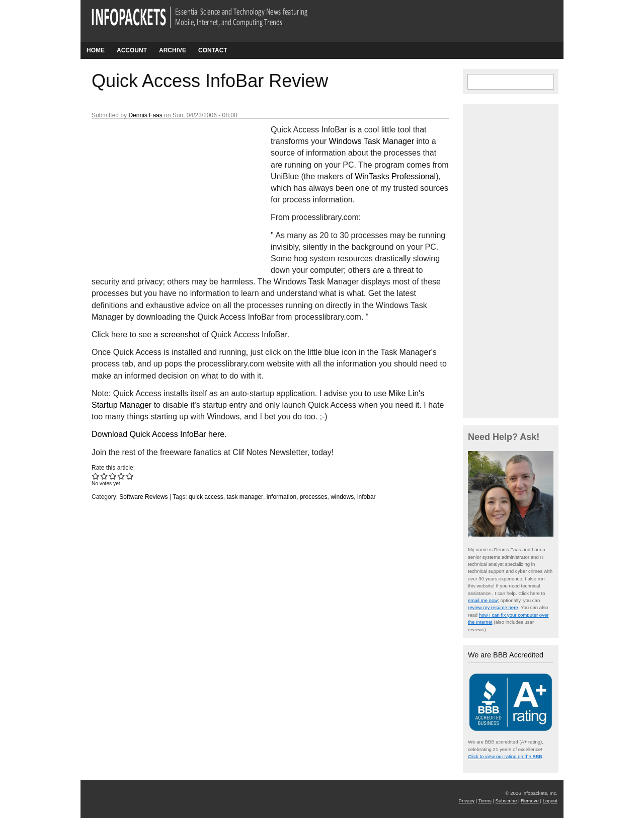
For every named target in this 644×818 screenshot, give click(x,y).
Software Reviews (143, 497)
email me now (483, 600)
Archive (173, 50)
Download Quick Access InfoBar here (158, 434)
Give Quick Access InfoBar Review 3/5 (113, 476)
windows (342, 497)
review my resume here (493, 607)
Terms (485, 801)
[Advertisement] (167, 191)
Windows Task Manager (372, 141)
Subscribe (506, 801)
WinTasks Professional (395, 176)
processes (314, 497)
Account (132, 50)
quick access (206, 497)
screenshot (180, 334)
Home (96, 50)
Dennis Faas (145, 115)
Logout (550, 801)
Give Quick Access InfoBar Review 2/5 (104, 476)
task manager (245, 497)
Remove (530, 801)
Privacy (467, 801)
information (281, 497)
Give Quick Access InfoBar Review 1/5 (96, 476)
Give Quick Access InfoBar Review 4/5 (122, 476)
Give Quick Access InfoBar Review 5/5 (130, 476)
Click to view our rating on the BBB (505, 756)
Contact (213, 50)
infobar (367, 497)
